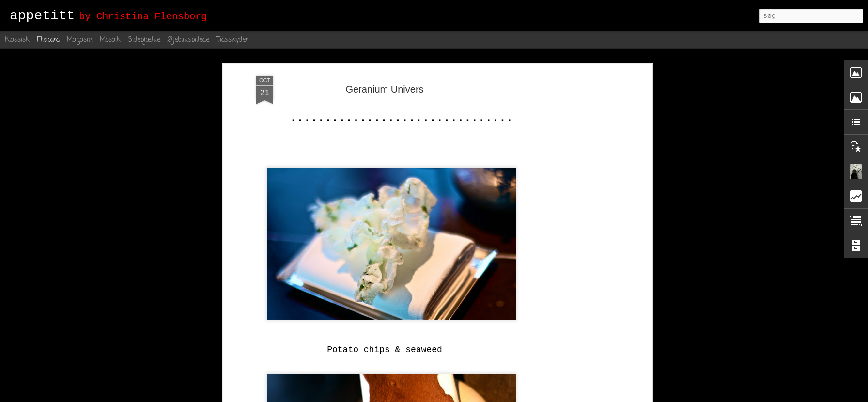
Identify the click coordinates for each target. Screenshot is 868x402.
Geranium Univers (384, 89)
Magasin (80, 40)
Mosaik (110, 40)
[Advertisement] (566, 228)
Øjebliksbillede (188, 40)
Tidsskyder (232, 40)
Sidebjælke (144, 40)
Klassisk (17, 40)
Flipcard (48, 40)
